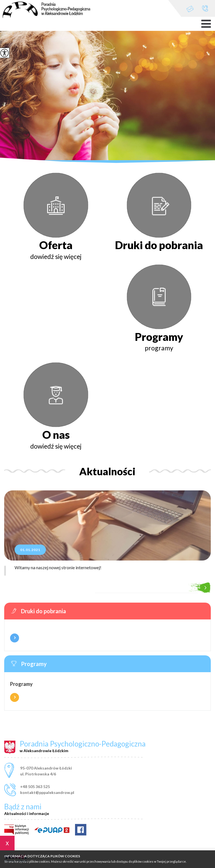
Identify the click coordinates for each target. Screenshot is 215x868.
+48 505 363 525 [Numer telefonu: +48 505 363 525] (35, 787)
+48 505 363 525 (205, 8)
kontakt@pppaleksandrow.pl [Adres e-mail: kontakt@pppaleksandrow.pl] (47, 792)
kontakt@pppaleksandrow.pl (190, 9)
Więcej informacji (15, 638)
